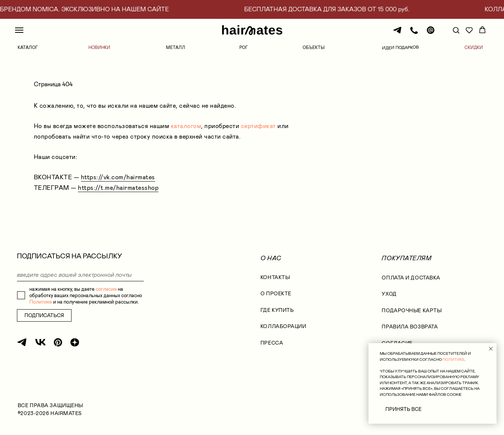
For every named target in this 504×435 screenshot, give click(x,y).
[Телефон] (414, 34)
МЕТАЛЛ (176, 48)
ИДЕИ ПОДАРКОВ (400, 48)
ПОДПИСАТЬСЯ (44, 315)
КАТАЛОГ (28, 48)
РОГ (244, 48)
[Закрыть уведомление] (491, 349)
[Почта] (431, 34)
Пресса (272, 343)
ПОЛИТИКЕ (454, 359)
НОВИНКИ (99, 48)
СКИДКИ (474, 48)
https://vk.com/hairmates (118, 177)
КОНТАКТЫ (275, 277)
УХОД (389, 294)
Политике (41, 302)
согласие (106, 289)
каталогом (186, 126)
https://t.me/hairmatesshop (118, 188)
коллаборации (283, 326)
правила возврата (410, 327)
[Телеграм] (397, 34)
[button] (456, 30)
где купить (277, 310)
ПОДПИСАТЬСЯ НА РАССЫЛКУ (69, 256)
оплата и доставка (411, 278)
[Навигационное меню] (19, 30)
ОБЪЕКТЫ (314, 48)
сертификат (258, 126)
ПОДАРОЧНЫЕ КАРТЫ (412, 311)
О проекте (276, 294)
